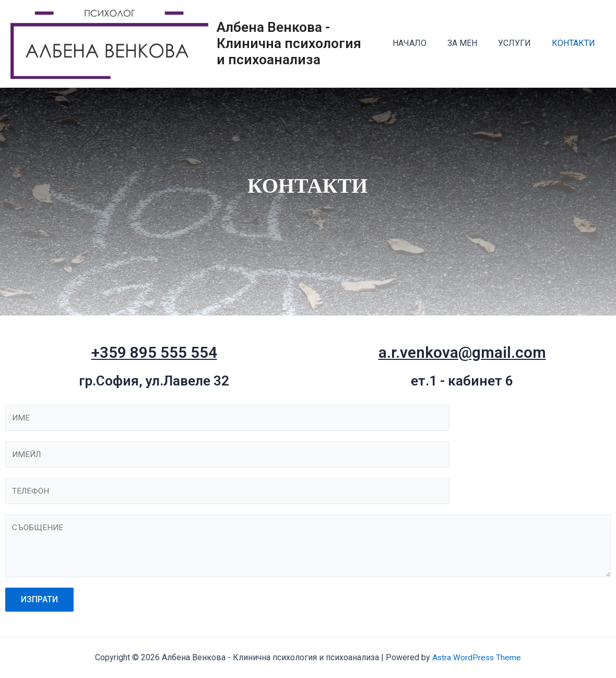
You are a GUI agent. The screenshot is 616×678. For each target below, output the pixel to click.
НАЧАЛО (424, 45)
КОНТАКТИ (576, 45)
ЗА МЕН (473, 45)
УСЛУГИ (521, 45)
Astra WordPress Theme (477, 657)
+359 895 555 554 (154, 355)
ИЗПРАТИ (39, 605)
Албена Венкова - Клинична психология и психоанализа (304, 45)
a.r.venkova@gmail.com (462, 355)
